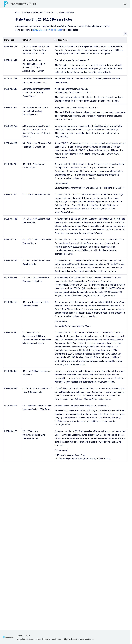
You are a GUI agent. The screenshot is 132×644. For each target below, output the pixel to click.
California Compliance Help (33, 12)
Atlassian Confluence (86, 639)
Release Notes (51, 12)
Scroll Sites (72, 639)
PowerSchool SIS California (23, 4)
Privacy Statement (23, 635)
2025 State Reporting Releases (48, 30)
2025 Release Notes (66, 12)
